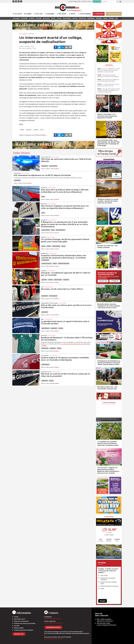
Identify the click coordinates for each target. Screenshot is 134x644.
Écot (43, 287)
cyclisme (49, 246)
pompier (51, 381)
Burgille (44, 237)
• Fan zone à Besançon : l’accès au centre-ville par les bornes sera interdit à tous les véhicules (109, 70)
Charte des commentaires (21, 621)
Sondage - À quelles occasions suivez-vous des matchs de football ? (108, 571)
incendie (50, 280)
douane (59, 348)
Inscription (103, 281)
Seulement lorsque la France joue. (110, 586)
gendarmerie (45, 166)
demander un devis (53, 627)
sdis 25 (63, 246)
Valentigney (45, 356)
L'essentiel (109, 65)
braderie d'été (45, 348)
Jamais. (102, 589)
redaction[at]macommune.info (53, 619)
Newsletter (19, 634)
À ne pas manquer (109, 403)
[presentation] (97, 412)
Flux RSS (17, 626)
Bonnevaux (45, 253)
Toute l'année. (104, 576)
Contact (16, 617)
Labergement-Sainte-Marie (49, 303)
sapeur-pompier (56, 246)
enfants (55, 263)
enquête (36, 130)
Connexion (115, 281)
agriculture (44, 280)
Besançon (44, 188)
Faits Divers (23, 34)
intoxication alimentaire (64, 263)
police (42, 130)
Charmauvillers (46, 372)
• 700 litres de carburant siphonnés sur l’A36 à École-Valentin (108, 76)
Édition (69, 10)
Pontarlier (17, 173)
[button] (117, 1)
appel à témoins (45, 328)
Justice (31, 34)
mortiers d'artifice (46, 230)
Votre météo (109, 517)
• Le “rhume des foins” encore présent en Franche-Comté (108, 85)
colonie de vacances (46, 263)
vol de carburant (53, 166)
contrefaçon (53, 348)
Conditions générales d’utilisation (24, 630)
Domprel (44, 271)
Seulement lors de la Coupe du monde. (109, 583)
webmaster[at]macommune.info (53, 639)
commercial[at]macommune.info (53, 623)
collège (22, 130)
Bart (42, 319)
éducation (29, 130)
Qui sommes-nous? (20, 619)
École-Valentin (46, 157)
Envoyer (103, 601)
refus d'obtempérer (60, 230)
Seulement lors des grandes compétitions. (108, 579)
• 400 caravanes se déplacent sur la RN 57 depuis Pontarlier (108, 80)
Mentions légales (19, 628)
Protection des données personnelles (25, 623)
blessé (43, 246)
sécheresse (66, 280)
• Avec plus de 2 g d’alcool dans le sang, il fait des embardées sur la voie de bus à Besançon (109, 90)
